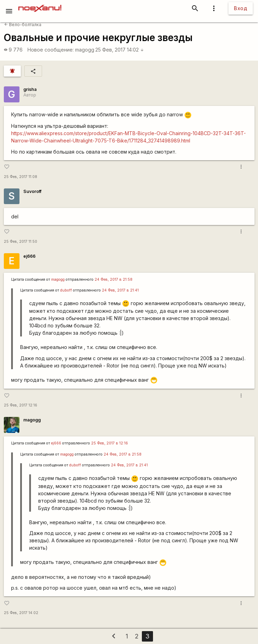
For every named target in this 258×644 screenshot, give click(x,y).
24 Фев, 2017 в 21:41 (120, 290)
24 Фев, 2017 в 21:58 (114, 280)
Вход (241, 8)
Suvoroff (32, 191)
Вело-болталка (23, 25)
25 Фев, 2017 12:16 (21, 405)
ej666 (29, 256)
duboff (66, 290)
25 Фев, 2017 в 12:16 (110, 443)
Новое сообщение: (51, 50)
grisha (30, 89)
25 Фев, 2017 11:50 (21, 242)
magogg (85, 50)
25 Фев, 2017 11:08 (21, 177)
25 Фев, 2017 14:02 (120, 50)
